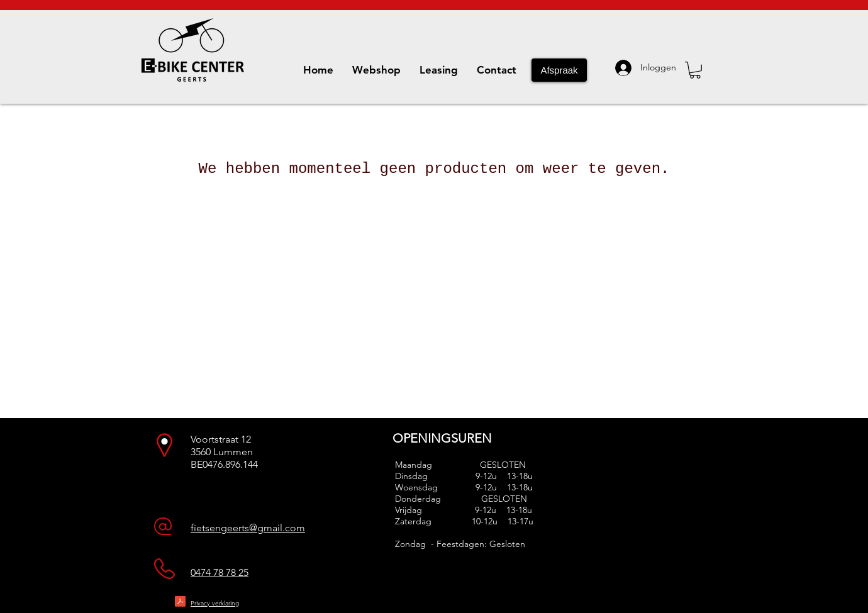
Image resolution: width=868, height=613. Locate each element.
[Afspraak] (559, 70)
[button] (695, 70)
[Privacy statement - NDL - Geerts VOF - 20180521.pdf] (180, 603)
